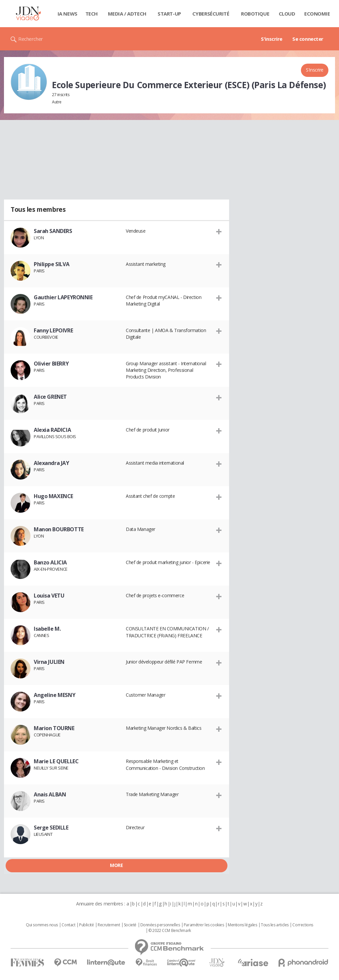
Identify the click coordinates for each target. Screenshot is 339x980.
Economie (317, 14)
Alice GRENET (50, 397)
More (116, 865)
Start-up (169, 14)
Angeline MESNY (54, 695)
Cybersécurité (211, 14)
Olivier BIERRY (51, 364)
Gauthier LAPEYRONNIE (63, 297)
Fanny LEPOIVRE (53, 330)
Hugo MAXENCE (53, 496)
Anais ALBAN (50, 794)
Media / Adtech (127, 14)
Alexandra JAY (51, 463)
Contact (68, 925)
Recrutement (109, 925)
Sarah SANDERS (53, 231)
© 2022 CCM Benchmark (170, 931)
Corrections (303, 925)
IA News (68, 14)
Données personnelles (160, 925)
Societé (130, 925)
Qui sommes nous (42, 925)
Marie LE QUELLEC (56, 761)
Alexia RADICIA (52, 430)
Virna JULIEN (49, 662)
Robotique (255, 14)
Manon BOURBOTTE (59, 529)
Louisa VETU (49, 596)
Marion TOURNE (54, 728)
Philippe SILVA (51, 264)
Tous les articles (275, 925)
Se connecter (308, 39)
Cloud (287, 14)
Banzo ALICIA (50, 562)
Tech (92, 14)
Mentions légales (242, 925)
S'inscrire (272, 39)
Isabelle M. (47, 629)
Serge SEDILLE (51, 828)
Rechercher (31, 39)
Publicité (86, 925)
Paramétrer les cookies (204, 925)
